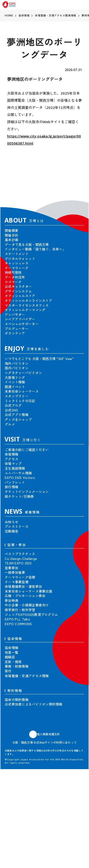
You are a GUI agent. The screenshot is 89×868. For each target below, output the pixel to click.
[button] (77, 187)
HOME (9, 15)
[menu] (84, 5)
